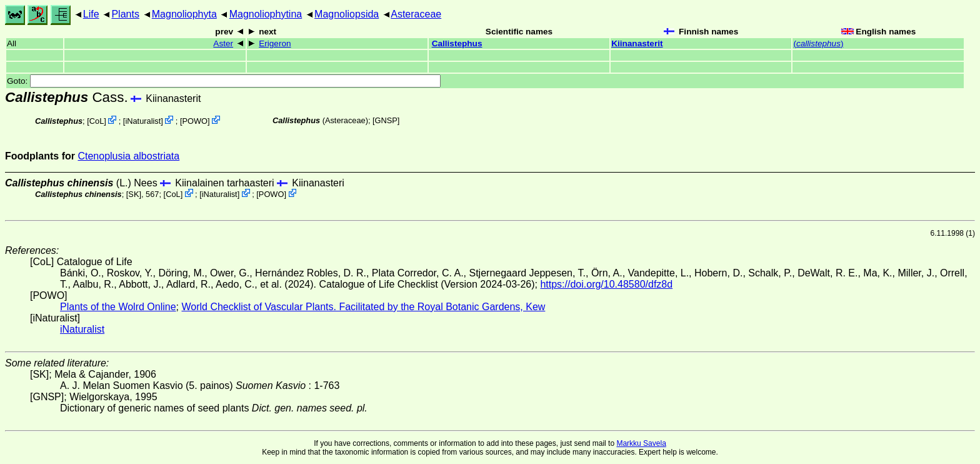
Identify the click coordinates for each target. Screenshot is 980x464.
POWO (195, 121)
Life (91, 14)
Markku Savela (641, 443)
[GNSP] (386, 120)
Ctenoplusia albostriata (128, 156)
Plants (125, 14)
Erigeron (275, 43)
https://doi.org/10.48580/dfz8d (606, 284)
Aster (223, 43)
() (818, 43)
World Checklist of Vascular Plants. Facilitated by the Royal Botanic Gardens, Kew (363, 307)
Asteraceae (416, 14)
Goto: (224, 81)
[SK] (134, 194)
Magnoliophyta (184, 14)
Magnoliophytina (266, 14)
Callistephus (457, 43)
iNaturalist (143, 121)
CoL (97, 121)
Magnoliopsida (347, 14)
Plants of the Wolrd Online (118, 307)
